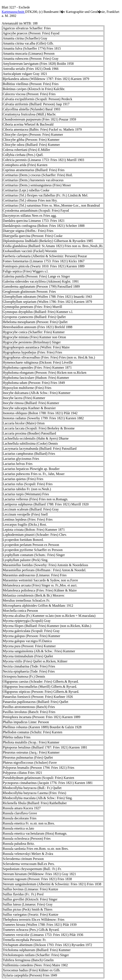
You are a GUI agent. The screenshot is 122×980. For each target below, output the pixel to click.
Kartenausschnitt (13, 12)
